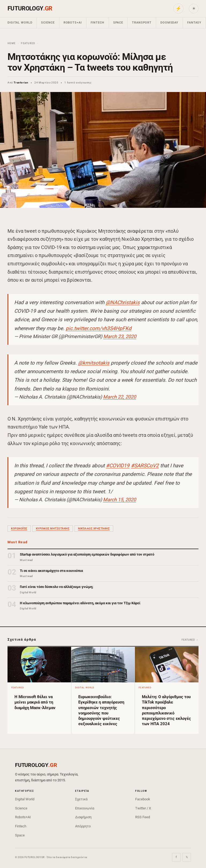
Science (48, 23)
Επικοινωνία (85, 808)
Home (12, 43)
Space (118, 23)
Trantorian (21, 83)
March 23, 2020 (120, 336)
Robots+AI (73, 23)
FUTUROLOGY (30, 8)
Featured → (190, 640)
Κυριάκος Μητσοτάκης (53, 528)
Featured (28, 43)
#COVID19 (118, 466)
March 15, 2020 (119, 500)
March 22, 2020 (119, 397)
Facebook (143, 799)
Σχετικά (81, 799)
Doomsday (169, 23)
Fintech (98, 23)
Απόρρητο (83, 826)
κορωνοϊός (19, 528)
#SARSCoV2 (145, 466)
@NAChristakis (123, 302)
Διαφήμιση (83, 817)
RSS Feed (143, 817)
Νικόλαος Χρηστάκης (94, 528)
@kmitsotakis (94, 363)
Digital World (20, 23)
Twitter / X (143, 808)
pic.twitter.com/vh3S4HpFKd (99, 328)
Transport (142, 23)
